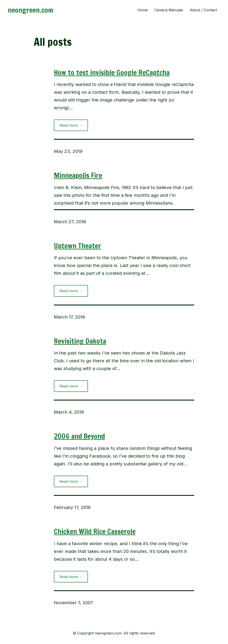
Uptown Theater (77, 246)
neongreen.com (31, 10)
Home (142, 10)
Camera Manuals (169, 10)
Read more (74, 127)
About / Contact (203, 10)
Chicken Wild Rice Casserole (95, 531)
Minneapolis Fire (78, 175)
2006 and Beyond (79, 436)
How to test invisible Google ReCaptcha (112, 72)
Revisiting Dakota (80, 341)
